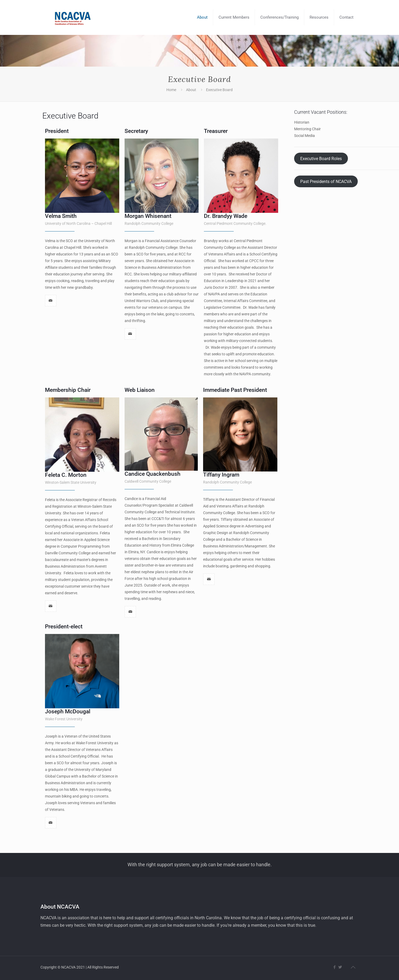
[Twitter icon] (340, 967)
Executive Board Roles (321, 158)
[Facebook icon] (335, 967)
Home (171, 90)
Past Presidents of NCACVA (326, 181)
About (191, 90)
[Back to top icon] (353, 967)
